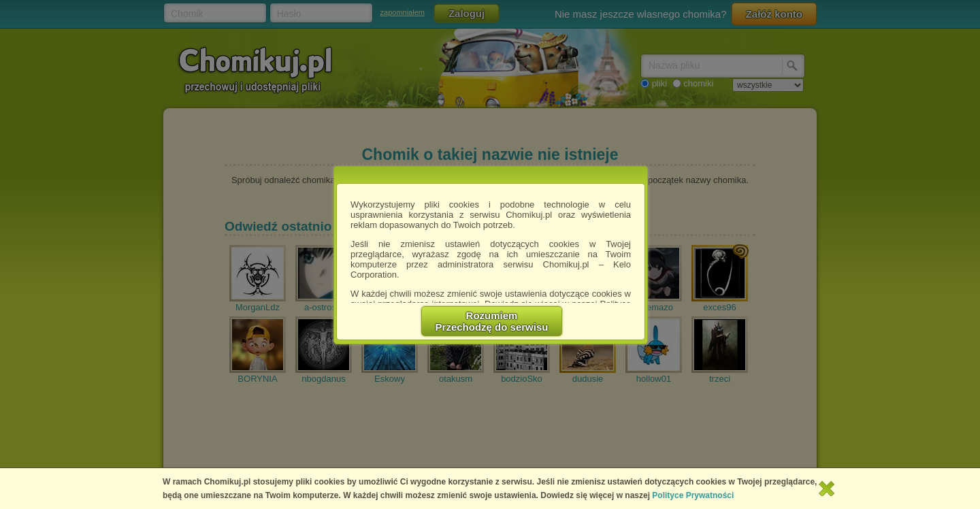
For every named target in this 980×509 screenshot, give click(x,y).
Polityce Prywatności (693, 495)
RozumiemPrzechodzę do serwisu (492, 321)
